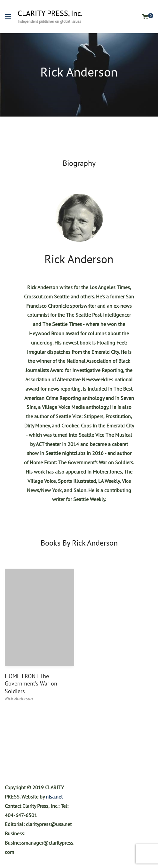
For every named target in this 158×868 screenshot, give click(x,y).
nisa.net (54, 797)
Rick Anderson (79, 259)
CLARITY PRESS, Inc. (50, 13)
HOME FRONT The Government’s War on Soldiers (31, 684)
